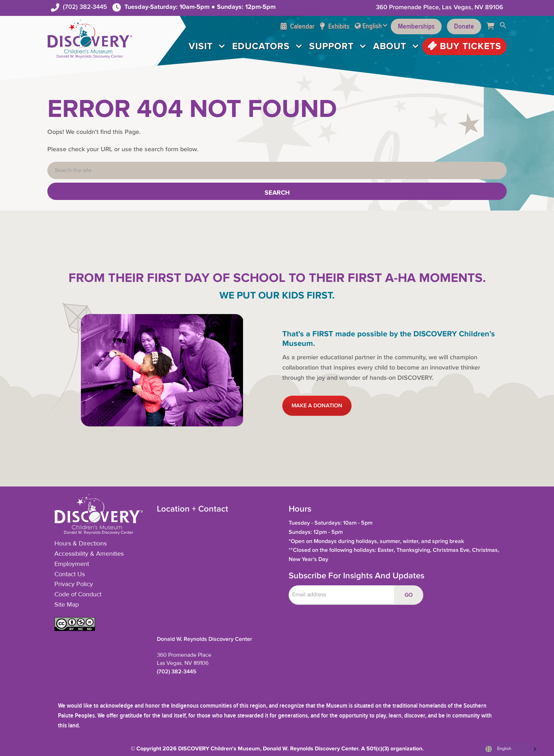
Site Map (67, 605)
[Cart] (493, 26)
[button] (503, 26)
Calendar (297, 26)
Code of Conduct (78, 595)
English (372, 26)
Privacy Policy (74, 584)
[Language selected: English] (509, 749)
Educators (261, 46)
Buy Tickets (464, 46)
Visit (201, 46)
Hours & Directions (81, 544)
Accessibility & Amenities (89, 554)
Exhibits (335, 26)
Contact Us (70, 574)
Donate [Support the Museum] (464, 26)
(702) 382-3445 (85, 7)
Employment (72, 564)
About (390, 46)
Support (331, 46)
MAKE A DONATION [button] (317, 406)
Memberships (416, 26)
